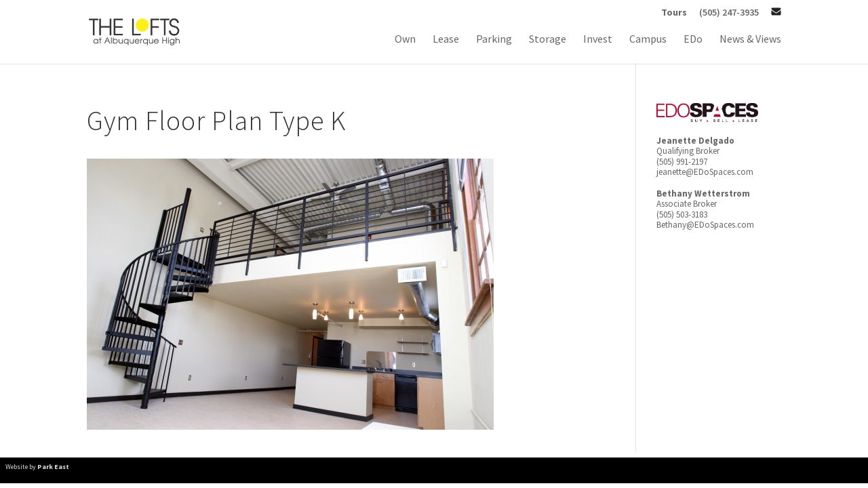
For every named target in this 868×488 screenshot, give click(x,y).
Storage (548, 40)
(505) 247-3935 (729, 13)
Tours (674, 13)
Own (405, 40)
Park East (53, 467)
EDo (693, 40)
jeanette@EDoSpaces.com (705, 172)
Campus (648, 40)
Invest (598, 40)
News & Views (750, 40)
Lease (446, 40)
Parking (494, 40)
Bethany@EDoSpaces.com (705, 225)
